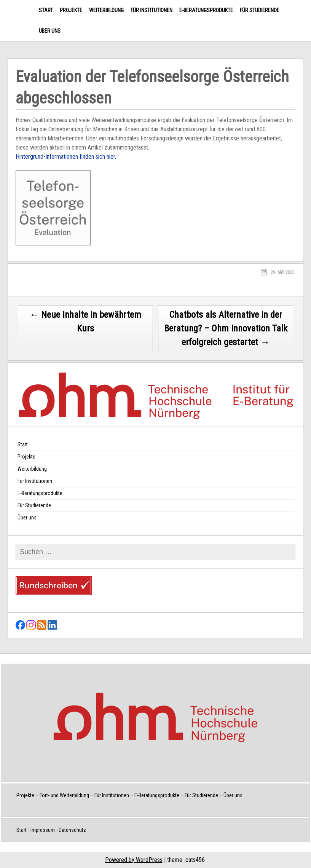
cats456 (195, 860)
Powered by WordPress (134, 860)
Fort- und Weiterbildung (64, 795)
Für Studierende (260, 10)
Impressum (43, 830)
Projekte (71, 10)
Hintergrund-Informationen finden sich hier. (66, 157)
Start (46, 10)
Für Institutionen (152, 10)
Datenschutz (72, 830)
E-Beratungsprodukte (206, 10)
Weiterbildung (106, 10)
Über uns (50, 31)
